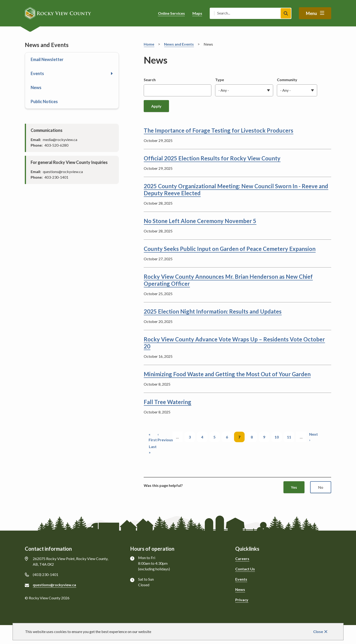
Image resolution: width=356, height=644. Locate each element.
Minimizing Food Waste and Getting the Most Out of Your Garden (227, 374)
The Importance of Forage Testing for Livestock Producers (218, 130)
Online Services (171, 13)
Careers (242, 559)
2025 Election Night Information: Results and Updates (213, 311)
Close (318, 631)
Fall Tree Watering (167, 402)
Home (149, 44)
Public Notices (44, 101)
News (36, 87)
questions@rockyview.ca (54, 585)
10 (278, 437)
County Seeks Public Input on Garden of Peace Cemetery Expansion (230, 249)
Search (150, 80)
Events (37, 73)
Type (220, 80)
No (321, 487)
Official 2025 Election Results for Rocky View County (212, 158)
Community (287, 80)
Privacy (242, 600)
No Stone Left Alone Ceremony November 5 (200, 221)
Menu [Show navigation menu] (311, 13)
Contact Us (245, 569)
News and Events (179, 44)
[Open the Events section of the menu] (112, 73)
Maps (197, 13)
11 (291, 437)
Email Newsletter (47, 59)
